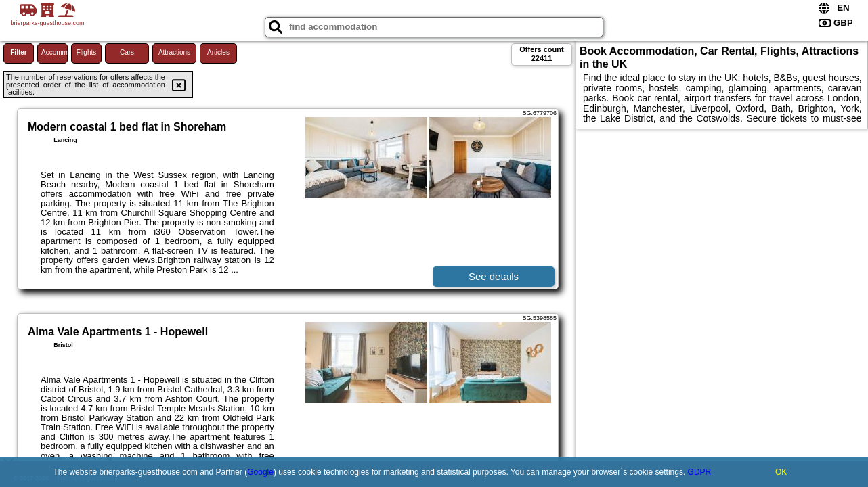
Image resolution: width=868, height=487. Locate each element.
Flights (86, 52)
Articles (218, 52)
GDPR (700, 472)
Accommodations (55, 52)
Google (260, 472)
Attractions (174, 52)
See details (494, 276)
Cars (127, 52)
